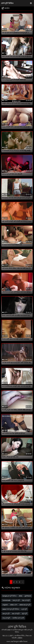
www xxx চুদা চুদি (25, 605)
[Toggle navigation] (31, 3)
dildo (21, 596)
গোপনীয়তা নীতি (19, 636)
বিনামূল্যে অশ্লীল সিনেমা (20, 642)
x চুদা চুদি (24, 609)
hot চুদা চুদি (16, 600)
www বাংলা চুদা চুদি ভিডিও (11, 609)
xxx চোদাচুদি (16, 613)
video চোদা (14, 605)
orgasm (5, 605)
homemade (6, 600)
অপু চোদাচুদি (6, 618)
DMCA (20, 638)
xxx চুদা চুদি (6, 613)
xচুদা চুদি (25, 613)
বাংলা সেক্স (10, 642)
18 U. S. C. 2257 (8, 636)
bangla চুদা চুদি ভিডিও (10, 596)
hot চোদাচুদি (26, 600)
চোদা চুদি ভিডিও (7, 3)
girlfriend (28, 596)
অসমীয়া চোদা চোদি (18, 618)
